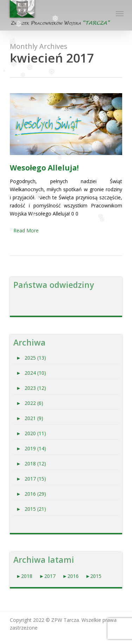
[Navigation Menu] (119, 13)
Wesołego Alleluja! (44, 168)
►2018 (24, 576)
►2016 (71, 576)
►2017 (47, 576)
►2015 (94, 576)
